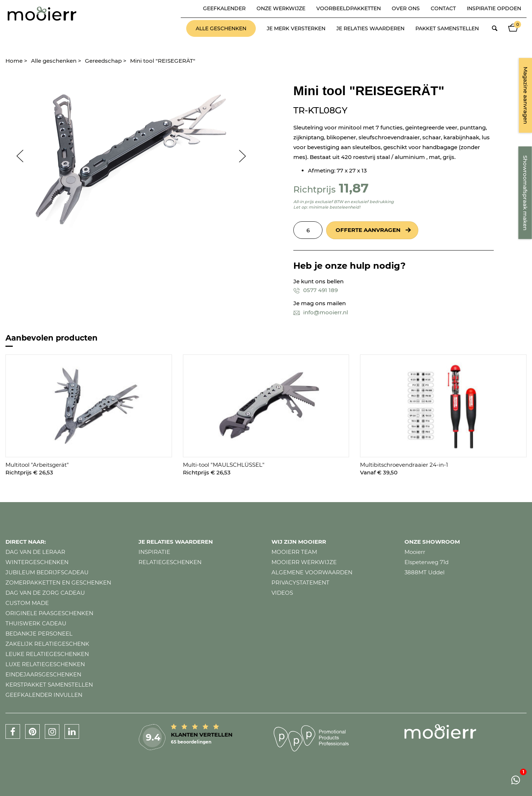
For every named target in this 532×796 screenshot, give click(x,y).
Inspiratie (154, 552)
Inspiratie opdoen (494, 8)
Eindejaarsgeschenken (43, 674)
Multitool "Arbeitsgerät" (37, 465)
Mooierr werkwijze (304, 562)
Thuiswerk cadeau (36, 623)
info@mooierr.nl (321, 312)
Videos (282, 593)
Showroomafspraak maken (525, 193)
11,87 (354, 188)
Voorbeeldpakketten (349, 8)
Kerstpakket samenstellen (49, 685)
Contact (443, 8)
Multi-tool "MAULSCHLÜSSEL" (224, 465)
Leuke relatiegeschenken (47, 654)
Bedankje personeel (39, 634)
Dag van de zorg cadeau (45, 593)
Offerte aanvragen (368, 230)
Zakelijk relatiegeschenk (47, 644)
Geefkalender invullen (44, 695)
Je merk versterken (296, 28)
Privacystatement (300, 583)
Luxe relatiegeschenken (45, 664)
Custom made (27, 603)
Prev (16, 156)
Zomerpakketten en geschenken (58, 583)
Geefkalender (224, 8)
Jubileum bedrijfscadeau (47, 572)
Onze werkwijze (281, 8)
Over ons (406, 8)
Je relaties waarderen (370, 28)
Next (246, 156)
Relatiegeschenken (170, 562)
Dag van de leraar (35, 552)
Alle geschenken (221, 28)
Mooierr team (294, 552)
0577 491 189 (316, 290)
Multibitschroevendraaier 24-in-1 (404, 465)
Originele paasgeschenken (49, 613)
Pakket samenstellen (447, 28)
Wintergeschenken (37, 562)
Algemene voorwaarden (312, 572)
